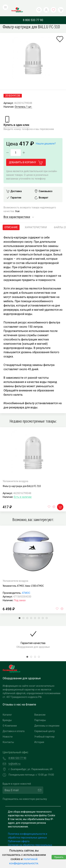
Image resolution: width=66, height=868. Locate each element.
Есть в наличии (23, 490)
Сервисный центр (45, 724)
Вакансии (40, 708)
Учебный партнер (44, 730)
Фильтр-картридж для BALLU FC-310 (22, 479)
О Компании (10, 719)
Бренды (7, 713)
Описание (11, 220)
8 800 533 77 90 (33, 13)
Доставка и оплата (14, 724)
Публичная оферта (19, 834)
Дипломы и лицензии (47, 719)
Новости (8, 730)
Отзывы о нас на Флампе (19, 697)
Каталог (7, 708)
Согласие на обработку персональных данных (30, 840)
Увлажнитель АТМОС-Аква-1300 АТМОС (23, 578)
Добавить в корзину (26, 155)
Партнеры (40, 713)
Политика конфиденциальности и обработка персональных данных (28, 829)
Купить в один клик (16, 118)
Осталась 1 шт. (23, 99)
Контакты (8, 735)
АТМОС (26, 586)
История (39, 735)
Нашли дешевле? (46, 136)
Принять (59, 857)
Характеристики (36, 220)
